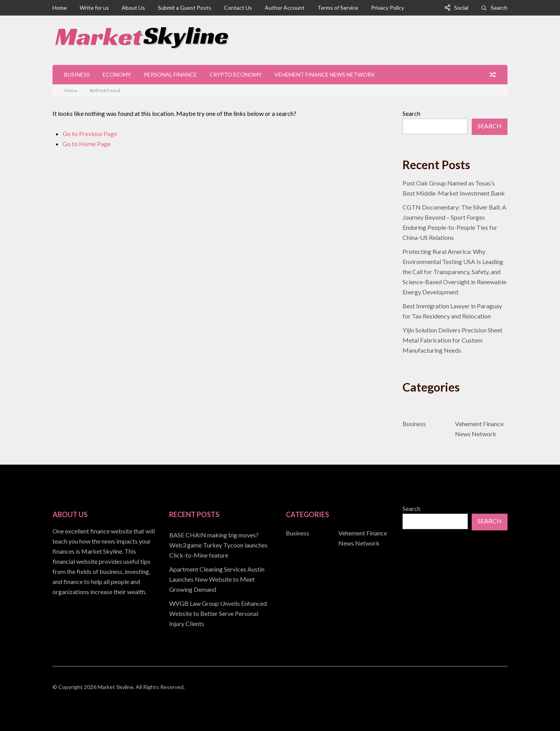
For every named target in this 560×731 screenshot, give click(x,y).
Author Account (285, 8)
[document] (222, 579)
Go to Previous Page (90, 134)
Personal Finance (170, 74)
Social (461, 8)
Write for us (94, 8)
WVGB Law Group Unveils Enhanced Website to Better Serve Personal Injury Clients (218, 613)
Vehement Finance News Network (325, 74)
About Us (133, 8)
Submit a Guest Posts (185, 8)
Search (499, 8)
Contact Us (238, 8)
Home (60, 8)
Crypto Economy (236, 74)
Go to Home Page (87, 144)
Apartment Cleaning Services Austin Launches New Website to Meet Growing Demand (217, 579)
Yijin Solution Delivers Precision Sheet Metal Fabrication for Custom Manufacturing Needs (452, 340)
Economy (117, 74)
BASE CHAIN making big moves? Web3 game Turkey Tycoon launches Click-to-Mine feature (218, 545)
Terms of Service (338, 8)
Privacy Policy (388, 8)
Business (77, 74)
